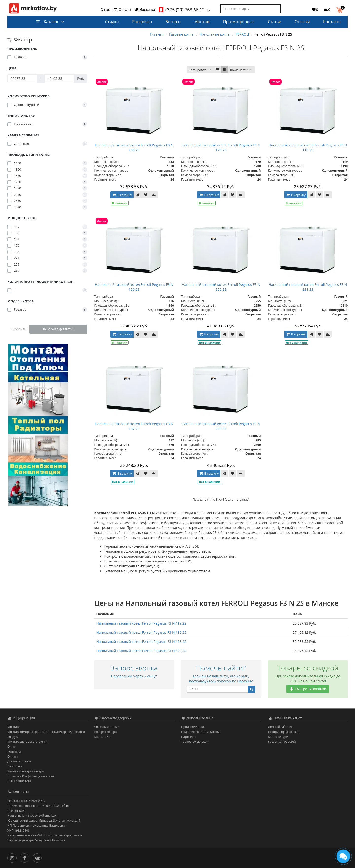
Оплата (122, 9)
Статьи (275, 22)
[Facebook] (26, 858)
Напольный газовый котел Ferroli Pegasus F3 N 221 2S (308, 287)
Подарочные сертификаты (200, 732)
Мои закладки (278, 737)
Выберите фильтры (58, 329)
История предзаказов (284, 732)
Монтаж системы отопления (28, 742)
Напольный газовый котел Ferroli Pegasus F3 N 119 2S (308, 148)
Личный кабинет (280, 727)
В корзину (122, 195)
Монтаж (202, 22)
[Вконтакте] (38, 858)
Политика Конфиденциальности (31, 776)
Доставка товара (19, 761)
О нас (105, 9)
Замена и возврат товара (26, 771)
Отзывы (302, 22)
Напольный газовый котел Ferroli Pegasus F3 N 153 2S (134, 148)
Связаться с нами (107, 727)
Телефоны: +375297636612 (27, 801)
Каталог (47, 22)
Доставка (145, 9)
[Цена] (22, 79)
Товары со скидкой (195, 742)
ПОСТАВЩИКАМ (19, 781)
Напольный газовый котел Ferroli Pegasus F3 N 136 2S (134, 287)
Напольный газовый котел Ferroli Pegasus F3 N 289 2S (221, 426)
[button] (341, 9)
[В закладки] (146, 195)
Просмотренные (239, 22)
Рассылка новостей (282, 742)
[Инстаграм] (13, 858)
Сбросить (18, 329)
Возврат (173, 22)
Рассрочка (142, 22)
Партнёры (188, 737)
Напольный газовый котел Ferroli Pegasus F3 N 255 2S (221, 287)
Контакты (332, 22)
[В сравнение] (154, 195)
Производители (193, 727)
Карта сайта (103, 737)
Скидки (112, 22)
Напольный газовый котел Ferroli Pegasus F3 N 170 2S (221, 148)
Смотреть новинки (308, 689)
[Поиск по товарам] (277, 9)
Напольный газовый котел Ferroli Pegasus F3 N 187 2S (134, 426)
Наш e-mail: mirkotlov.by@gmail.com (33, 816)
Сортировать (200, 70)
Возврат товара (106, 732)
